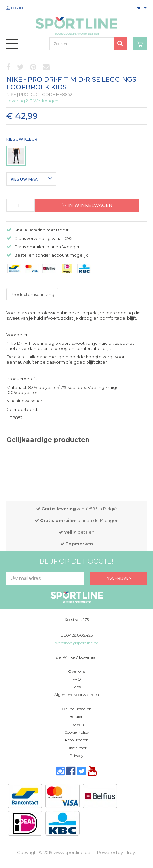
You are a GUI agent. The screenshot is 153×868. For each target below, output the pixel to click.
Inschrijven (119, 578)
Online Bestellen (77, 709)
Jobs (76, 687)
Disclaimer (77, 748)
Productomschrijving (32, 294)
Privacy (76, 755)
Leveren (77, 724)
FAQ (77, 679)
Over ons (76, 671)
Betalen (76, 717)
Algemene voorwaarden (77, 695)
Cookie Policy (77, 732)
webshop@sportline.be (77, 643)
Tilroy (129, 852)
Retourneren (77, 740)
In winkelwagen (87, 205)
